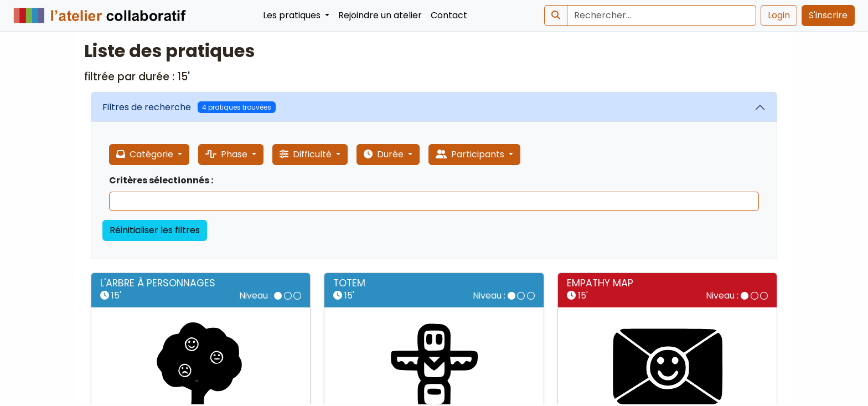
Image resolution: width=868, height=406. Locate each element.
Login (779, 15)
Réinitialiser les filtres (155, 230)
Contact (449, 15)
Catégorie (146, 154)
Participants (471, 154)
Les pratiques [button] (293, 15)
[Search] (662, 16)
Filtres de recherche (189, 107)
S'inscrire (828, 15)
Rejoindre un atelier (380, 15)
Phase (228, 154)
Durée (385, 154)
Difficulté (307, 154)
